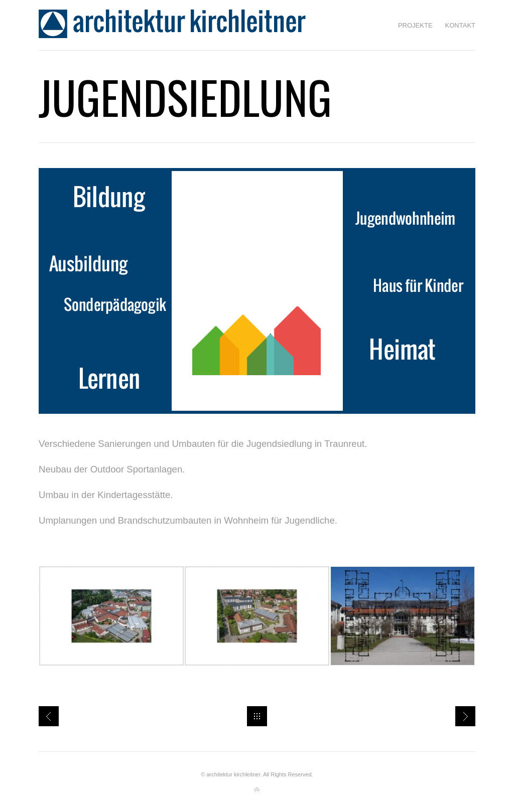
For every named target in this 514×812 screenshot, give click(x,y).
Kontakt (460, 25)
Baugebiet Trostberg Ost (465, 716)
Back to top (257, 790)
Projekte (415, 25)
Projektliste (49, 716)
